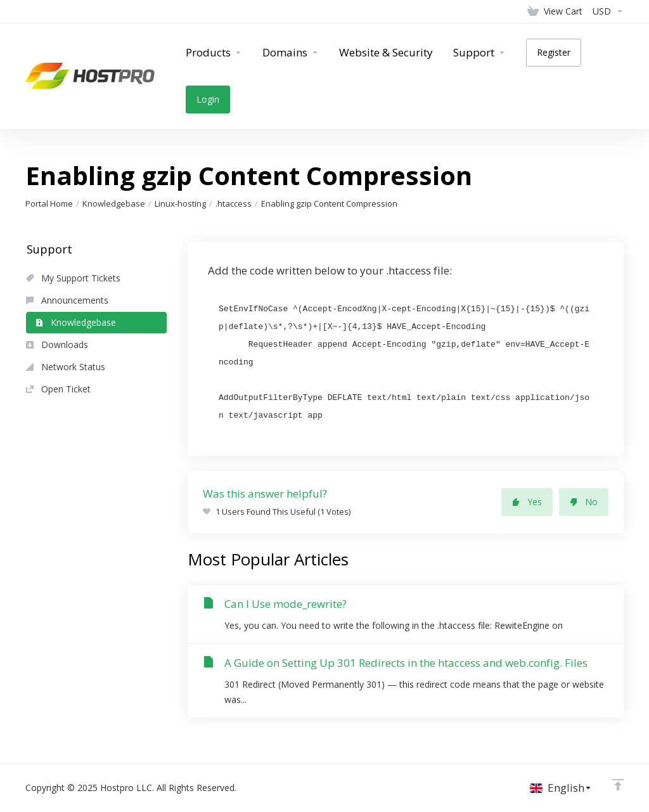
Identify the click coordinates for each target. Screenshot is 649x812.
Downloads (57, 345)
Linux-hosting (180, 203)
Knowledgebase (114, 203)
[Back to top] (618, 785)
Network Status (66, 367)
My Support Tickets (73, 278)
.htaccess (234, 203)
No (584, 502)
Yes (527, 502)
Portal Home (49, 203)
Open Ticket (58, 389)
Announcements (67, 300)
